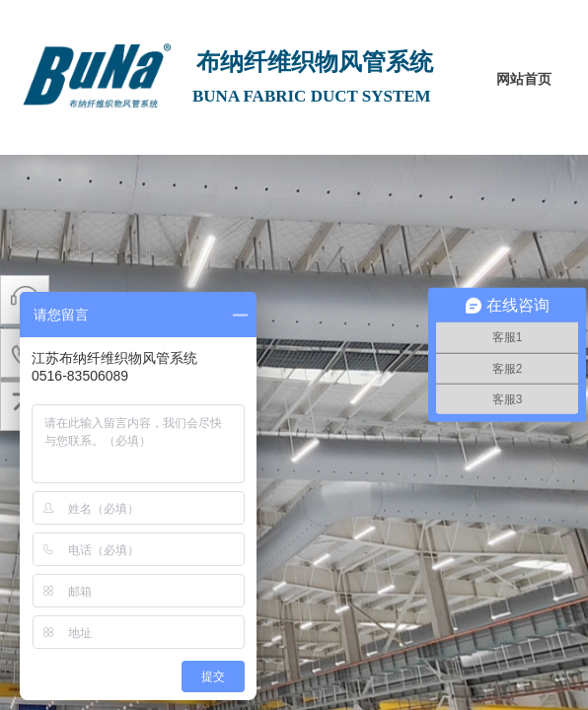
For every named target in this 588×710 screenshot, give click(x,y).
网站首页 (524, 79)
